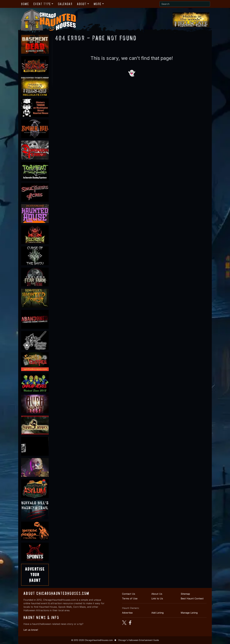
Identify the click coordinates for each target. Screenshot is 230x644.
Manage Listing (189, 613)
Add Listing (157, 613)
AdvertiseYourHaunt (35, 575)
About (82, 4)
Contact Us (129, 594)
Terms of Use (130, 599)
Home (25, 4)
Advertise (127, 613)
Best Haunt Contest (192, 599)
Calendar (65, 4)
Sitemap (185, 594)
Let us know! (31, 630)
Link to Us (157, 599)
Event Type (42, 4)
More (98, 4)
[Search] (185, 4)
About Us (157, 594)
